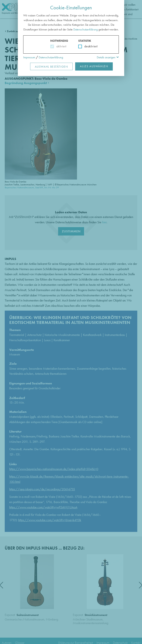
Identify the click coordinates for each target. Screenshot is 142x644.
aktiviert (61, 46)
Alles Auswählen (94, 66)
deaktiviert (89, 46)
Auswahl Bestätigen (51, 67)
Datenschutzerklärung (86, 29)
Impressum (29, 57)
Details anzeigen (106, 57)
